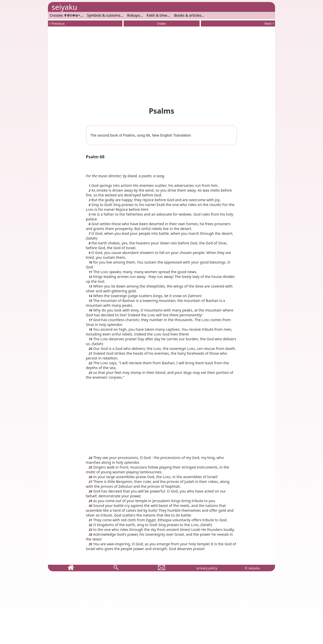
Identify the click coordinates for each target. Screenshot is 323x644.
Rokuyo (133, 15)
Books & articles (188, 15)
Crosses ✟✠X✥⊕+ (65, 15)
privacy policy (207, 568)
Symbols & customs (104, 15)
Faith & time (157, 15)
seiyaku (64, 7)
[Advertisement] (161, 66)
